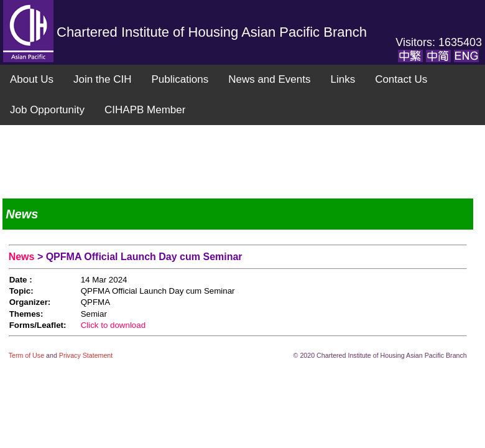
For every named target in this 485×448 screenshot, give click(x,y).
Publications (180, 79)
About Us (32, 79)
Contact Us (401, 79)
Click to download (113, 325)
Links (343, 79)
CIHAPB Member (145, 110)
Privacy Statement (86, 355)
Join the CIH (103, 79)
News (23, 257)
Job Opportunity (47, 110)
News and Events (269, 79)
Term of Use (27, 355)
